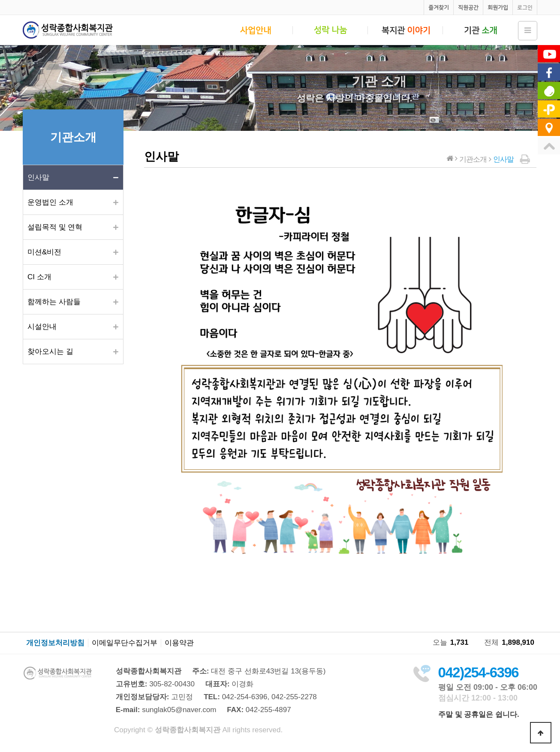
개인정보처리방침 (55, 643)
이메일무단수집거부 (125, 643)
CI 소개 (39, 277)
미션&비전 (44, 252)
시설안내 (42, 327)
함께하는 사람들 (54, 302)
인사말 (38, 177)
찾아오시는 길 (50, 352)
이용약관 (179, 643)
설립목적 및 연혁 (55, 227)
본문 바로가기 (0, 0)
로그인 (525, 8)
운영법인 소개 (50, 202)
